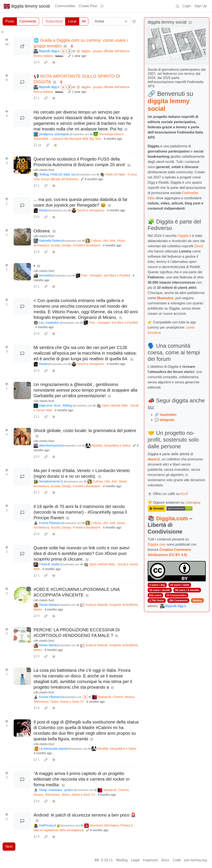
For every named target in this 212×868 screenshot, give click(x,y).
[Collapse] (190, 23)
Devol (199, 246)
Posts (10, 21)
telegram (167, 420)
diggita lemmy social (27, 6)
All (84, 21)
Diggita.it (184, 236)
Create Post (88, 6)
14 (37, 145)
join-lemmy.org (196, 860)
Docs (165, 860)
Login (187, 6)
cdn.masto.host (44, 170)
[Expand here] (22, 165)
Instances (150, 860)
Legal (135, 860)
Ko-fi (184, 494)
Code (177, 860)
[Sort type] (111, 21)
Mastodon (165, 298)
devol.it (154, 459)
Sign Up (201, 6)
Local (72, 21)
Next (9, 846)
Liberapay (193, 502)
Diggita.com (172, 518)
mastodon (168, 415)
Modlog (197, 601)
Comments (28, 21)
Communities (65, 6)
